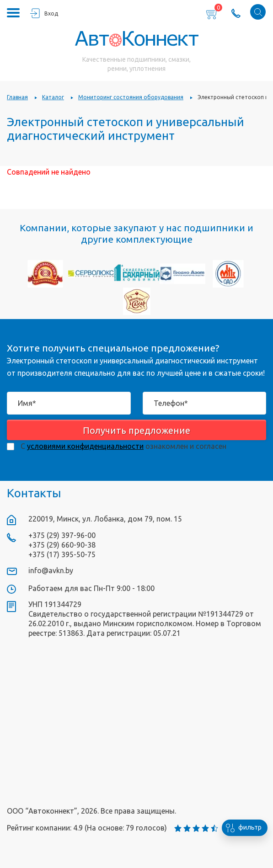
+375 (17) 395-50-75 (62, 554)
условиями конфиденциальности (85, 446)
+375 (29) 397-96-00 (62, 535)
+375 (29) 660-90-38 (62, 545)
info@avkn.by (51, 570)
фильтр (242, 828)
